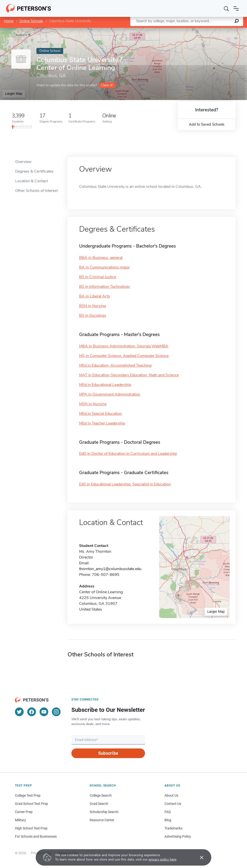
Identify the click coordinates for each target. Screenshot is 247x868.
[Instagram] (56, 712)
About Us (171, 795)
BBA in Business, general (101, 258)
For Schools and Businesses (36, 836)
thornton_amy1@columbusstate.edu (110, 569)
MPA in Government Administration (110, 394)
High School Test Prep (31, 828)
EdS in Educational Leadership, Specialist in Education (125, 484)
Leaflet (189, 30)
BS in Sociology (93, 316)
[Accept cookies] (198, 857)
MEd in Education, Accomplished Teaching (115, 365)
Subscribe (108, 753)
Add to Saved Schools (207, 124)
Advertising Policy (178, 836)
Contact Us (173, 804)
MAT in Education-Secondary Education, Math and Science (129, 375)
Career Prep (24, 812)
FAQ (168, 812)
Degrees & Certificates (34, 171)
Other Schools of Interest (36, 191)
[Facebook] (32, 712)
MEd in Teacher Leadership (102, 423)
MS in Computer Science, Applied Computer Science (124, 356)
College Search (101, 795)
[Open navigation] (236, 8)
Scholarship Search (104, 812)
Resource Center (102, 820)
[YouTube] (44, 712)
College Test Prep (28, 795)
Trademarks (173, 828)
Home (9, 21)
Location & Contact (31, 181)
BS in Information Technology (104, 287)
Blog (168, 820)
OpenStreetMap (214, 30)
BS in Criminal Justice (98, 277)
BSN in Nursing (93, 306)
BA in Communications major (104, 267)
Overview (23, 162)
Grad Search (99, 804)
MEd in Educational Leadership (105, 385)
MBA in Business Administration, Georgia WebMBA (124, 346)
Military (21, 820)
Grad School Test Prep (31, 804)
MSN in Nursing (93, 404)
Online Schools (31, 21)
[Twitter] (19, 712)
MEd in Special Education (100, 414)
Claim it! (107, 85)
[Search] (226, 8)
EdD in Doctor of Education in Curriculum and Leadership (128, 454)
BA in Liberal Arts (95, 296)
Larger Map (14, 94)
